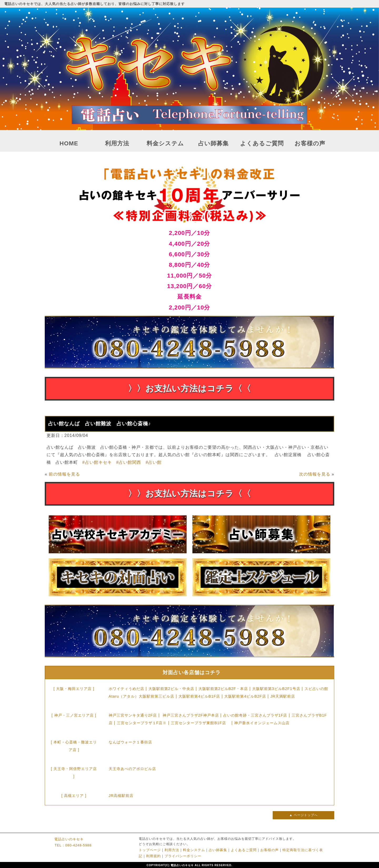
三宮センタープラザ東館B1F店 (200, 723)
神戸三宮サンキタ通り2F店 (133, 715)
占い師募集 (213, 143)
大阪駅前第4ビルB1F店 (199, 696)
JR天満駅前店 (283, 696)
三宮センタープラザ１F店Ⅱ (142, 723)
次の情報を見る (315, 474)
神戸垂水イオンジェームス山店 (262, 723)
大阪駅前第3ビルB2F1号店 (276, 689)
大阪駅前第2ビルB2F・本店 (223, 689)
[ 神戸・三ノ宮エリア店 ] (74, 715)
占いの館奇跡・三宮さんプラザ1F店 (255, 715)
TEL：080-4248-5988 (73, 845)
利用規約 (153, 856)
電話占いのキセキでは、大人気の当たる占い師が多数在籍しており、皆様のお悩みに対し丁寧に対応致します (94, 4)
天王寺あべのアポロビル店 (132, 769)
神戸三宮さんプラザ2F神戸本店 (191, 715)
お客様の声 (310, 143)
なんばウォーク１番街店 (130, 742)
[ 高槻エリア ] (74, 796)
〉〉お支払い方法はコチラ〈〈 (189, 388)
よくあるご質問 (262, 143)
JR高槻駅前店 (121, 796)
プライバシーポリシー (183, 856)
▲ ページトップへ (303, 815)
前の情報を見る (64, 474)
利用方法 (117, 143)
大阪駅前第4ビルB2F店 (245, 696)
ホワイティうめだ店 (126, 689)
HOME (69, 143)
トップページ (150, 850)
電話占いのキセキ (69, 839)
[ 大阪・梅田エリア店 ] (74, 689)
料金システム (165, 143)
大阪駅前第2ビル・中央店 (171, 689)
